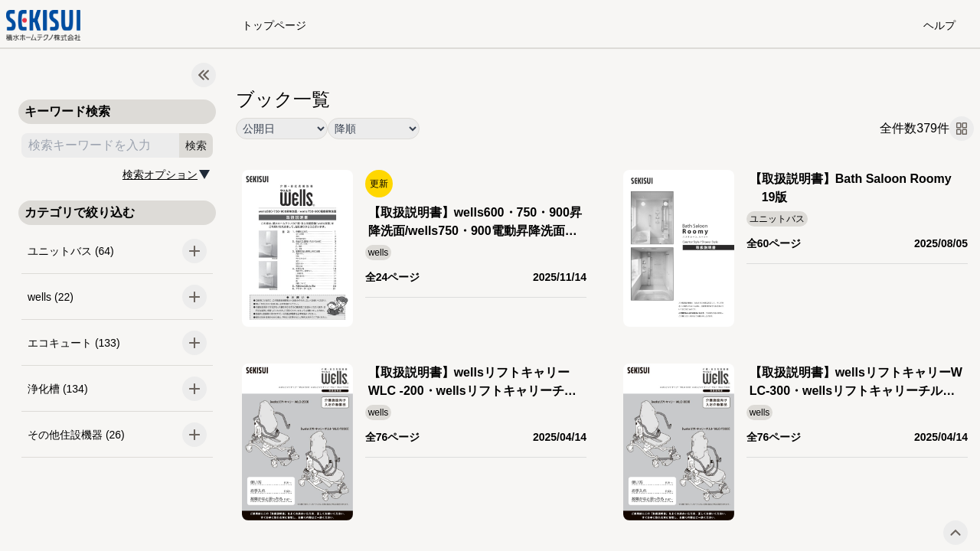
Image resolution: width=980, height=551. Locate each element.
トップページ (274, 25)
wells (379, 253)
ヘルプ (939, 25)
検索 (196, 145)
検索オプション (160, 174)
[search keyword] (100, 145)
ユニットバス (777, 219)
